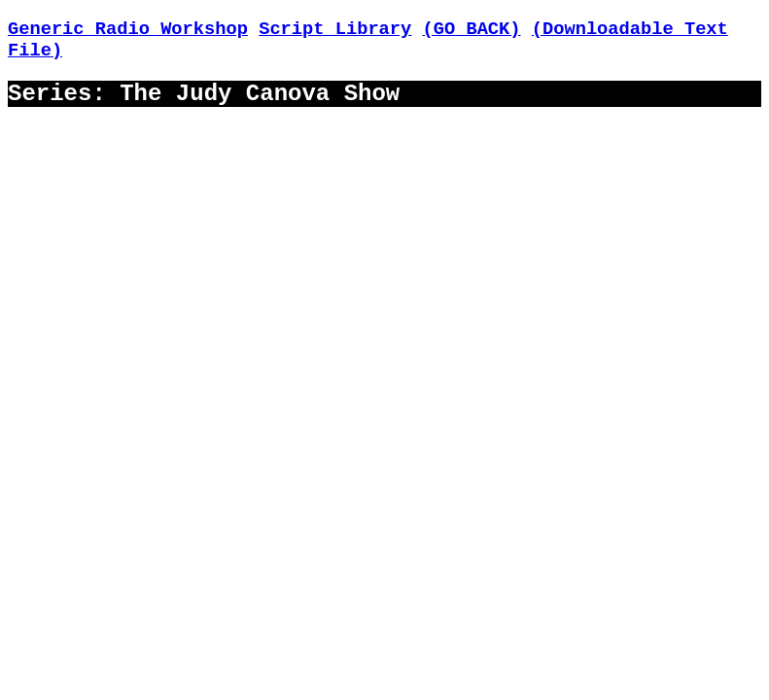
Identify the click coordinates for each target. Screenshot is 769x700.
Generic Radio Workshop (128, 29)
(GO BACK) (472, 29)
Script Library (335, 29)
